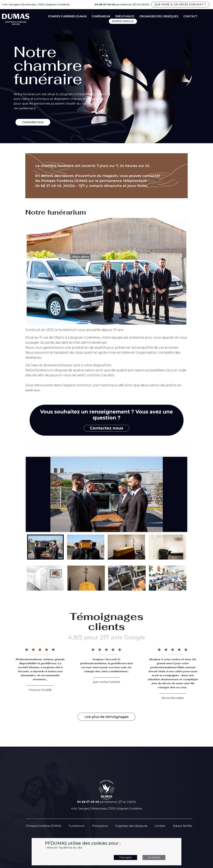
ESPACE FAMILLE (123, 21)
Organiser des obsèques (159, 16)
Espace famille (182, 826)
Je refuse (154, 857)
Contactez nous (33, 122)
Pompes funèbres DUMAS (68, 16)
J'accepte (125, 857)
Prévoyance (125, 16)
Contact (160, 826)
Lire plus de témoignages (107, 717)
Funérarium (101, 16)
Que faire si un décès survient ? (180, 5)
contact (190, 16)
